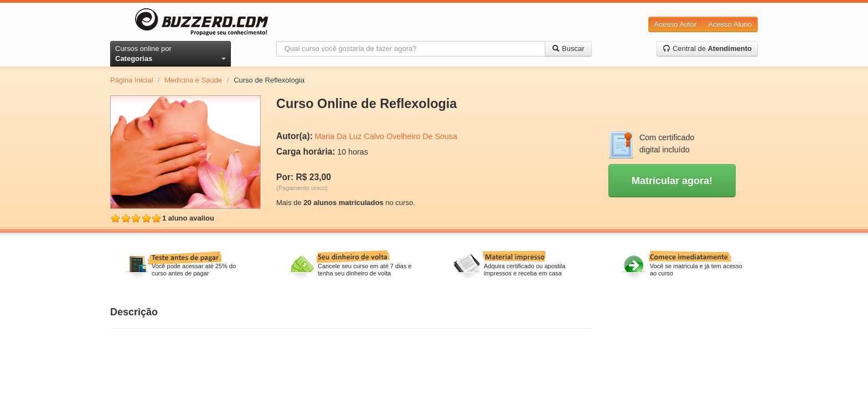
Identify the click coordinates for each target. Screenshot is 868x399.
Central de (707, 48)
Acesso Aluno (730, 24)
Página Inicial (131, 80)
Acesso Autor (676, 24)
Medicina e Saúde (193, 80)
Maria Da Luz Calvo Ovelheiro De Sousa (386, 136)
